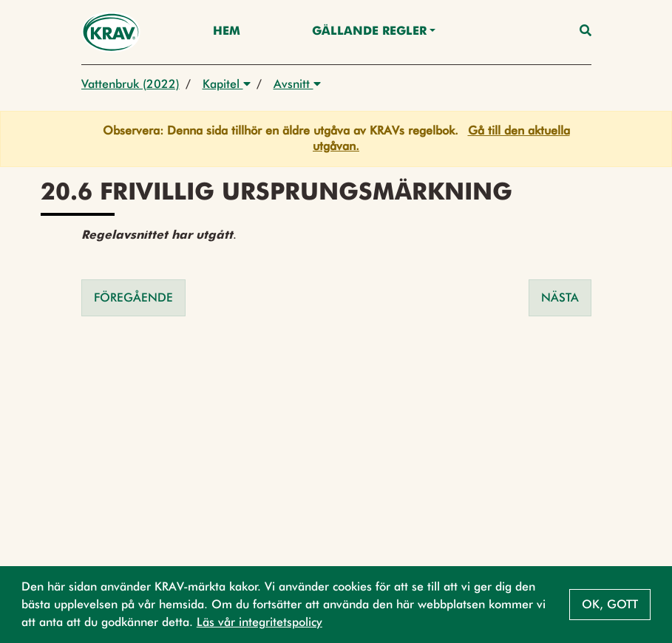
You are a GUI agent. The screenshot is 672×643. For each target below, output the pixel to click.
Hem (227, 32)
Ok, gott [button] (610, 604)
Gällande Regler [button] (369, 32)
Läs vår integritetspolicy (259, 622)
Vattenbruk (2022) (130, 84)
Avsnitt (297, 84)
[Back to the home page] (111, 32)
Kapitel (227, 84)
